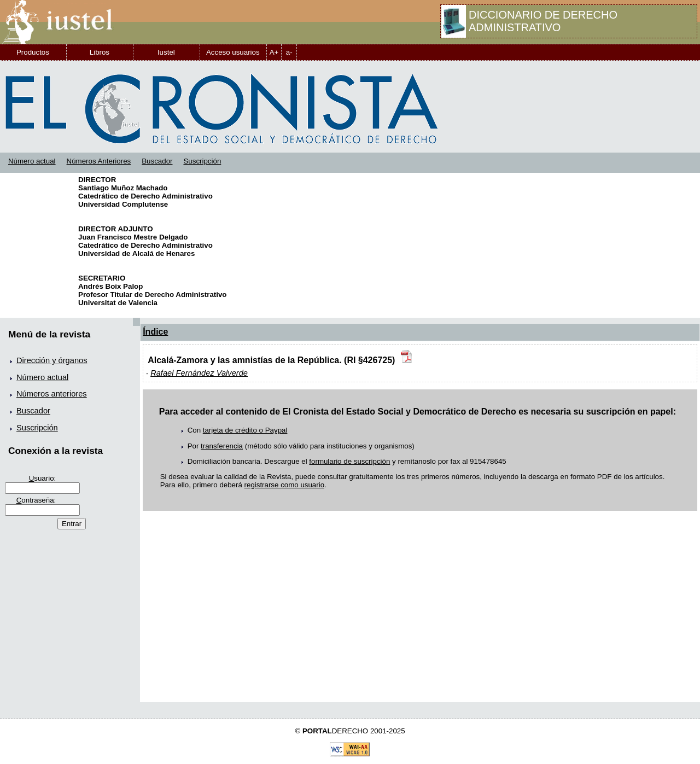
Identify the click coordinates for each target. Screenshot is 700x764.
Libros (100, 52)
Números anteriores (52, 394)
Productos (33, 52)
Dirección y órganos (52, 360)
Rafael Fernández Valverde (199, 373)
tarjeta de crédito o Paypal (245, 430)
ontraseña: (36, 500)
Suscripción (202, 161)
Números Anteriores (99, 161)
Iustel (166, 52)
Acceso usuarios (233, 52)
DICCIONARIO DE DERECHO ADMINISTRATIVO (543, 21)
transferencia (222, 446)
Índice (155, 332)
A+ (274, 52)
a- (289, 52)
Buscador (157, 161)
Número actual (32, 161)
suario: (43, 478)
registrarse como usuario (285, 485)
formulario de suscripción (349, 461)
